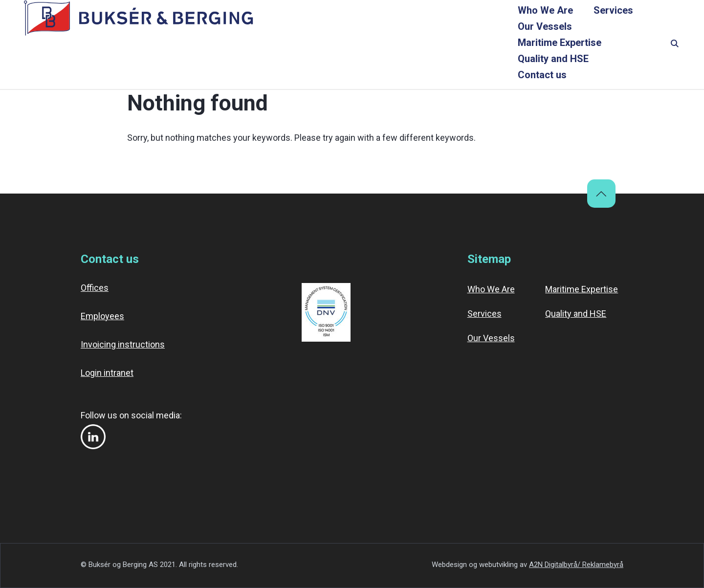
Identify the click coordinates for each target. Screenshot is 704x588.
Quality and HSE (546, 45)
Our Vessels (359, 45)
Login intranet (107, 373)
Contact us (626, 45)
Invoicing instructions (123, 344)
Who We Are (223, 45)
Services (291, 45)
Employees (102, 316)
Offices (95, 288)
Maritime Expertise (448, 45)
